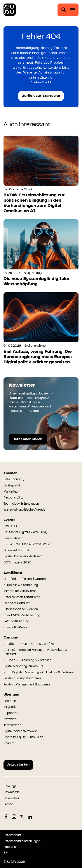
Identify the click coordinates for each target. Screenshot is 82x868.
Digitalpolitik (12, 486)
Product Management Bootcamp (27, 685)
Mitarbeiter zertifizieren (20, 591)
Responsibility (13, 498)
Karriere (9, 744)
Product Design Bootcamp (22, 679)
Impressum (12, 847)
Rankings (10, 787)
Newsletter (11, 799)
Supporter (11, 713)
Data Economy (14, 480)
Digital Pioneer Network (20, 732)
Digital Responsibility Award (23, 557)
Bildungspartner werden (21, 610)
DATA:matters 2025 (17, 563)
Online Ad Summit (16, 551)
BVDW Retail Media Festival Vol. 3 (27, 545)
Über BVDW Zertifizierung (22, 616)
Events (10, 520)
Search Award (14, 539)
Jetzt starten (12, 725)
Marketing (10, 492)
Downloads (11, 793)
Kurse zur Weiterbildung (21, 585)
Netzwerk (10, 719)
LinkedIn (30, 817)
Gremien (10, 701)
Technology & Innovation (21, 504)
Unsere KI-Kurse (15, 628)
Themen (10, 473)
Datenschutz (13, 836)
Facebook (6, 817)
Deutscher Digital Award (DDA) (25, 533)
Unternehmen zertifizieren (22, 597)
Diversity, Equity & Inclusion (23, 737)
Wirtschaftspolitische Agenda (24, 510)
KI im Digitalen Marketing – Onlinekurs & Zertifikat (39, 673)
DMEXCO (10, 526)
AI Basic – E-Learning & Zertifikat (27, 660)
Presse (8, 805)
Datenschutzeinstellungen (22, 841)
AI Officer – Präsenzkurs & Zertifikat (29, 644)
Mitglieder (11, 707)
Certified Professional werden (25, 579)
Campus (11, 638)
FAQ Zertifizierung (16, 622)
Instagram (14, 817)
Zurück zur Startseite (41, 96)
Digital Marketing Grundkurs (23, 667)
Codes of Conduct (17, 603)
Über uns (11, 695)
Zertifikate (13, 573)
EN (6, 853)
